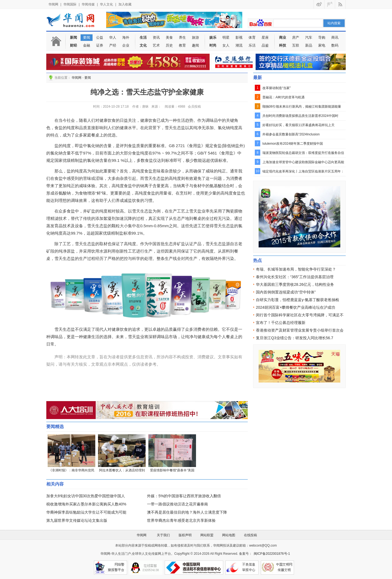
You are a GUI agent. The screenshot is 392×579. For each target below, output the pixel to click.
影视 (239, 37)
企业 (126, 45)
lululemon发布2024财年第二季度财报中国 (293, 144)
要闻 (87, 37)
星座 (265, 37)
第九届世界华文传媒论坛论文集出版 (77, 520)
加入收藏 (125, 4)
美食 (169, 37)
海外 (126, 37)
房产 (296, 37)
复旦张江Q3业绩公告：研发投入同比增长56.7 (295, 338)
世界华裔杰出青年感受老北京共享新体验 (181, 520)
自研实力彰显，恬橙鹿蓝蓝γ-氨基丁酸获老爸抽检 (298, 300)
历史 (169, 45)
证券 (100, 45)
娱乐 (213, 37)
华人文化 (106, 4)
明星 (226, 37)
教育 (182, 45)
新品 (309, 45)
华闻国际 (70, 4)
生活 (143, 37)
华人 (113, 37)
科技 (283, 45)
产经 (113, 45)
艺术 (156, 45)
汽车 (309, 37)
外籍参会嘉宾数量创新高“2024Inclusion (291, 134)
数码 (335, 45)
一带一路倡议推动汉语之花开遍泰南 (177, 504)
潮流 (239, 45)
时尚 (213, 45)
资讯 (156, 37)
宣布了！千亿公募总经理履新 (281, 323)
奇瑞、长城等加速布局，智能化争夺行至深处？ (296, 269)
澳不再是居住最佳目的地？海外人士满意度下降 (187, 512)
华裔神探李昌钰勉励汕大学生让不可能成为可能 (86, 512)
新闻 (73, 37)
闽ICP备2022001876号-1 (272, 554)
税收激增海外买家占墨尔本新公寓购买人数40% (86, 504)
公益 (100, 37)
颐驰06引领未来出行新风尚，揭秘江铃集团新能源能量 (302, 107)
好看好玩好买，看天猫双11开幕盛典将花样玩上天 (298, 125)
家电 (322, 45)
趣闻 (195, 45)
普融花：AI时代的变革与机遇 (284, 97)
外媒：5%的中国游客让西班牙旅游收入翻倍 (184, 496)
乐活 (252, 45)
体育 (252, 37)
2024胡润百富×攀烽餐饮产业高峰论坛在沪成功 (295, 307)
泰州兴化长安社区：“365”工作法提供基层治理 (295, 277)
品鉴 (265, 45)
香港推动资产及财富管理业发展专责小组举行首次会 (300, 330)
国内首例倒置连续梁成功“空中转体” (286, 292)
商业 (283, 37)
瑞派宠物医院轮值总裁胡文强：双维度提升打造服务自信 (303, 153)
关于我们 (163, 535)
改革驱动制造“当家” (277, 88)
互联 (296, 45)
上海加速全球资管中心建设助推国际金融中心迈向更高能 (303, 162)
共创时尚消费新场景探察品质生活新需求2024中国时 (300, 116)
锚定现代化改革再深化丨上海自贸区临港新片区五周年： (303, 171)
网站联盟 (207, 535)
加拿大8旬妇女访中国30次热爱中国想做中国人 (86, 496)
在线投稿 (250, 535)
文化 (143, 45)
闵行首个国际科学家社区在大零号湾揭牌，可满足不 (300, 315)
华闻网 (53, 4)
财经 (73, 45)
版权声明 (185, 535)
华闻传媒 (88, 4)
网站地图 (229, 535)
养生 (182, 37)
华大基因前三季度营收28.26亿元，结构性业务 (295, 284)
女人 (226, 45)
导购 (322, 37)
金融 (87, 45)
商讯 (335, 37)
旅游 (195, 37)
